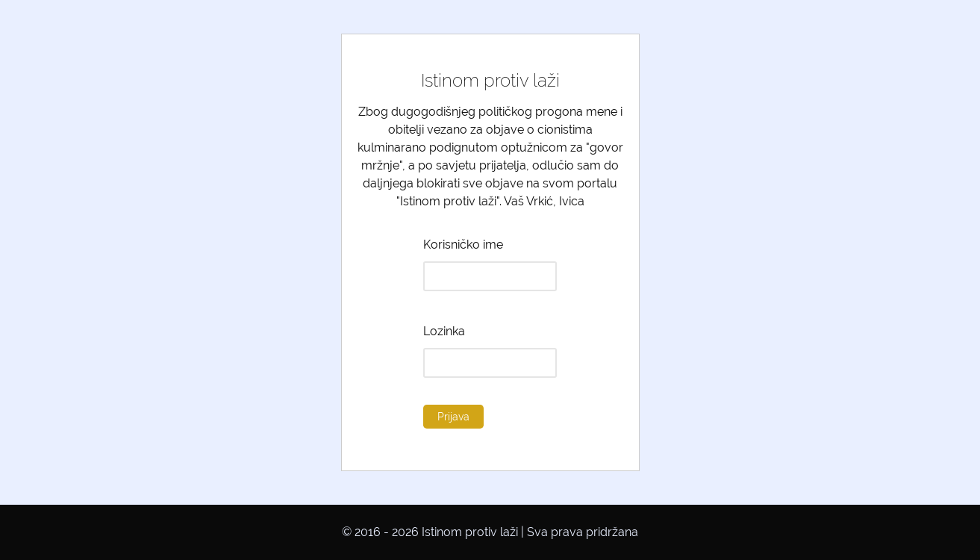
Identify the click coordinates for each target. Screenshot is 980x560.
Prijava (453, 416)
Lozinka (444, 331)
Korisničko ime (463, 245)
